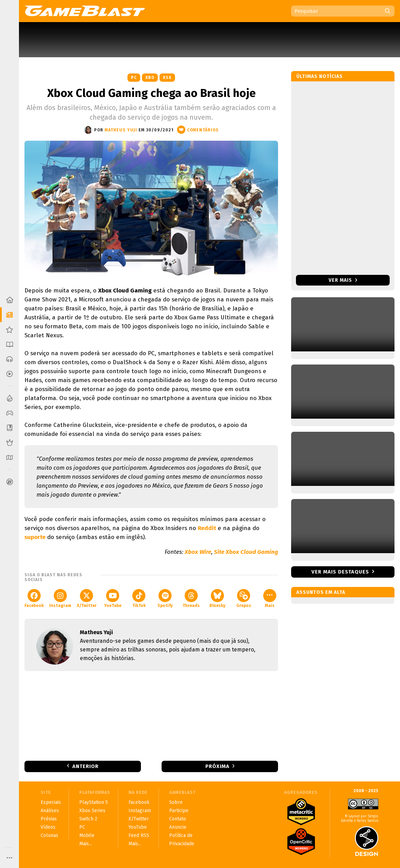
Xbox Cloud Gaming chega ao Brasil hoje (151, 93)
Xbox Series (92, 811)
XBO (150, 78)
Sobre (176, 802)
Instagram (60, 598)
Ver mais (343, 280)
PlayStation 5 (94, 802)
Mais (270, 598)
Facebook (34, 598)
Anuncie (178, 827)
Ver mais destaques (340, 572)
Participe (179, 811)
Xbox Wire (198, 552)
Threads (191, 598)
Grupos (244, 598)
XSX (167, 78)
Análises (50, 811)
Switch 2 (88, 819)
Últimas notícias (320, 76)
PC (134, 78)
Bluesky (217, 598)
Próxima (217, 766)
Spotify (165, 598)
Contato (178, 819)
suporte (35, 537)
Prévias (49, 819)
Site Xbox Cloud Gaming (246, 552)
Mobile (87, 835)
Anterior (85, 766)
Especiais (51, 802)
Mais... (86, 844)
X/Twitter (87, 598)
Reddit (207, 528)
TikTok (139, 598)
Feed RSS (139, 835)
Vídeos (48, 827)
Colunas (49, 835)
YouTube (113, 598)
